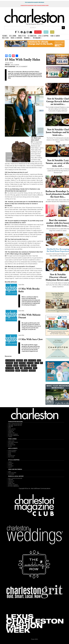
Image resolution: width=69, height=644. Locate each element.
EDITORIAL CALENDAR (13, 434)
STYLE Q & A (11, 463)
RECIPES (10, 446)
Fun (29, 365)
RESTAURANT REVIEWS (13, 442)
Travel (17, 368)
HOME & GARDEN (55, 36)
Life (41, 363)
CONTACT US (11, 430)
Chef (26, 360)
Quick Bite (21, 285)
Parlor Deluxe (28, 368)
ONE (21, 368)
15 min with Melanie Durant (29, 316)
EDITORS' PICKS (12, 456)
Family (16, 363)
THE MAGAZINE (37, 38)
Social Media (23, 365)
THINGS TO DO (22, 36)
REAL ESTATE (5, 38)
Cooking (16, 365)
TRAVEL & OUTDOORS (16, 38)
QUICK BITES (11, 444)
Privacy (33, 639)
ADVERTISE (11, 432)
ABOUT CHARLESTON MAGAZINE (15, 424)
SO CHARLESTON (32, 36)
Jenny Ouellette (15, 65)
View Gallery (12, 160)
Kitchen (37, 363)
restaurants (9, 363)
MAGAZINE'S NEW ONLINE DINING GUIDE (34, 5)
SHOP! (46, 32)
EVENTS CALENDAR (12, 450)
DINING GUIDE (11, 441)
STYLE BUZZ (11, 466)
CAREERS (10, 437)
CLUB (52, 32)
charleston (20, 360)
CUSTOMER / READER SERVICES (15, 425)
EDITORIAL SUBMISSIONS (13, 435)
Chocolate (9, 365)
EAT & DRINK (13, 36)
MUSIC (10, 453)
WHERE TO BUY (11, 433)
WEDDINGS (28, 38)
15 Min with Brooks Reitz (29, 290)
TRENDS (10, 462)
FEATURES (5, 36)
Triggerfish (32, 370)
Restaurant (22, 363)
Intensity (34, 365)
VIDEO (10, 472)
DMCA (36, 639)
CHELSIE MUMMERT (22, 67)
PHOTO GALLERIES (12, 473)
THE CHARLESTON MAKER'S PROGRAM (35, 2)
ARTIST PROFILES (12, 452)
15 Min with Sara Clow (30, 339)
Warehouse (24, 370)
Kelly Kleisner (10, 368)
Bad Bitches (30, 363)
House (39, 360)
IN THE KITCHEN (12, 445)
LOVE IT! (10, 467)
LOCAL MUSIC (11, 474)
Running (18, 370)
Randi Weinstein (10, 370)
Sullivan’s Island (10, 360)
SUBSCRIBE (38, 32)
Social (35, 368)
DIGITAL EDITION (12, 429)
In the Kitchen (32, 360)
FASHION (10, 465)
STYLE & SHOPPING (43, 36)
